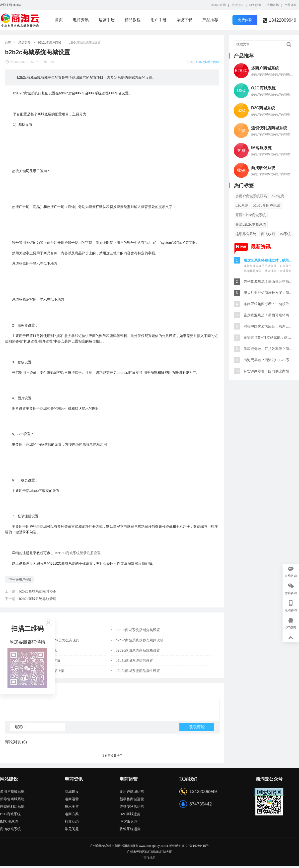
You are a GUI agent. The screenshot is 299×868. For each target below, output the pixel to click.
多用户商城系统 (12, 794)
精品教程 (133, 20)
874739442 (201, 806)
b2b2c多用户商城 (50, 43)
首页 (59, 20)
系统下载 (184, 20)
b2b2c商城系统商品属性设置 (138, 671)
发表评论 (197, 729)
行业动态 (72, 824)
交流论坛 (237, 5)
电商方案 (72, 816)
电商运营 (72, 801)
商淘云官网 (218, 5)
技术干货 (72, 809)
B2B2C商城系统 (78, 553)
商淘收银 (268, 234)
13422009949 (279, 20)
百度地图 (149, 860)
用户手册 (158, 20)
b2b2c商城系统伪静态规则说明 (140, 640)
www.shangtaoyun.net (153, 848)
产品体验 (291, 5)
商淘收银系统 (10, 831)
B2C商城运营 (130, 816)
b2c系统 (242, 205)
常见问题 (72, 831)
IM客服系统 (9, 824)
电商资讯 (81, 20)
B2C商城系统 (10, 816)
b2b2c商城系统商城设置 (85, 43)
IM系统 (285, 234)
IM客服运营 (129, 824)
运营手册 (107, 20)
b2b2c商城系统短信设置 (134, 661)
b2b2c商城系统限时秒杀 (38, 591)
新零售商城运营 (132, 801)
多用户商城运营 (132, 794)
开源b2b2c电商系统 (251, 224)
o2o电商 (278, 196)
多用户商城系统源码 (251, 196)
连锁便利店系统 (12, 809)
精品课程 (24, 43)
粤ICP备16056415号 (195, 848)
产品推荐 (210, 20)
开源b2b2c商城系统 (251, 215)
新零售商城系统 (12, 801)
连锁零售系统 (246, 234)
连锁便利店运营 (132, 809)
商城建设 (72, 794)
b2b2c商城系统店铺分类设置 (138, 630)
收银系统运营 (130, 831)
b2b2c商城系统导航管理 (38, 599)
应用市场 (273, 5)
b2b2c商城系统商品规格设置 (138, 650)
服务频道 (255, 5)
